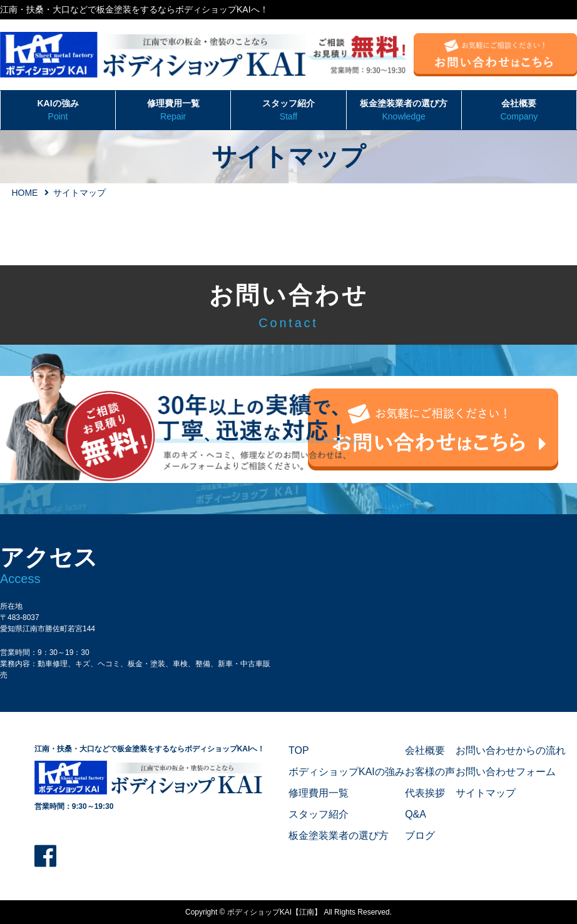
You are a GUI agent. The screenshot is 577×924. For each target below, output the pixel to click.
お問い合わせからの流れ (511, 750)
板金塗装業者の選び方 (404, 111)
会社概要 (519, 111)
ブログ (420, 835)
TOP (299, 750)
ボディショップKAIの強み (347, 772)
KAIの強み (58, 111)
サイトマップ (486, 793)
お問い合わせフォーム (506, 772)
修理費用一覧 (173, 111)
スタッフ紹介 (288, 111)
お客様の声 (430, 772)
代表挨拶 (425, 793)
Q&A (416, 814)
